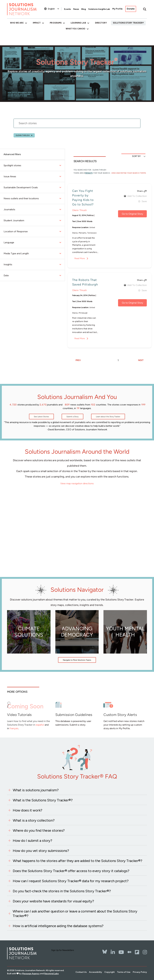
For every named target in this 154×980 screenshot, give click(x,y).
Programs (56, 23)
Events (67, 9)
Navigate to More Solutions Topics (77, 660)
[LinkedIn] (113, 952)
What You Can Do (76, 29)
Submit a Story (72, 417)
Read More (80, 258)
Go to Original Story (132, 214)
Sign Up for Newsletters (63, 950)
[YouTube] (121, 952)
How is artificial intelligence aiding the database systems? (58, 926)
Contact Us (81, 972)
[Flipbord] (137, 952)
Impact (37, 23)
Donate (131, 9)
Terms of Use (124, 972)
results (89, 173)
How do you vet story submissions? (41, 851)
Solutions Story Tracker (128, 23)
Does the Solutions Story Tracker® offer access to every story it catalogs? (71, 871)
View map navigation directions (77, 483)
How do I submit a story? (32, 841)
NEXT (141, 360)
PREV (78, 360)
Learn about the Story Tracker (108, 417)
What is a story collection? (34, 820)
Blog (84, 9)
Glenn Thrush (23, 135)
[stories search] (77, 125)
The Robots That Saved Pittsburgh (85, 282)
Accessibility (95, 972)
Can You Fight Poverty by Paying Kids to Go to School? (83, 198)
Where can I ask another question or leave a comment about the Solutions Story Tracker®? (75, 913)
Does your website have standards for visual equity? (53, 901)
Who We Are (17, 23)
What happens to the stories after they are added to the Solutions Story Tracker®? (77, 861)
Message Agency (31, 974)
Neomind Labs (51, 974)
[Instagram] (145, 952)
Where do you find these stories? (39, 830)
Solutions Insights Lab (99, 9)
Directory (101, 23)
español (40, 725)
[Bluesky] (105, 950)
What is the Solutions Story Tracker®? (43, 800)
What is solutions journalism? (36, 790)
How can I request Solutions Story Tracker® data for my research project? (71, 881)
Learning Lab (78, 23)
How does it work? (28, 810)
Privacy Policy (140, 972)
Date (32, 275)
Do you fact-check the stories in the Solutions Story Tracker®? (62, 891)
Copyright (109, 972)
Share (140, 191)
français (14, 728)
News (76, 9)
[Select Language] (54, 9)
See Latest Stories (41, 417)
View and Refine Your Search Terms (128, 173)
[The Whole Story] (129, 952)
